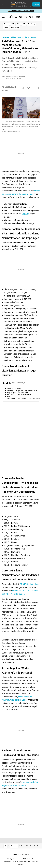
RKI (13, 24)
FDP (24, 24)
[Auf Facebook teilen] (23, 88)
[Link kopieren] (19, 88)
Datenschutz (31, 859)
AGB (24, 859)
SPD (18, 24)
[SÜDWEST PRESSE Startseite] (21, 17)
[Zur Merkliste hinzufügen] (39, 88)
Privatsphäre (11, 859)
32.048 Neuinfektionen (30, 584)
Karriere (19, 859)
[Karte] (21, 427)
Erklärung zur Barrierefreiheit (21, 861)
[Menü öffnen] (3, 17)
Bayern (6, 27)
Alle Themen (15, 27)
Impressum (21, 864)
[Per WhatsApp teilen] (33, 88)
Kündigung (35, 861)
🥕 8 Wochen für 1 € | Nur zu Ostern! (21, 11)
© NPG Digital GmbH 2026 (21, 855)
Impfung (26, 214)
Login (38, 17)
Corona (6, 24)
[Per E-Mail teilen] (29, 88)
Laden (36, 4)
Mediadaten (7, 861)
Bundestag (32, 24)
